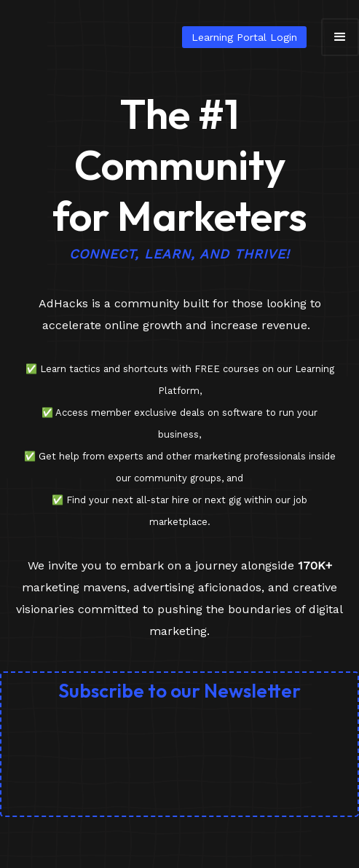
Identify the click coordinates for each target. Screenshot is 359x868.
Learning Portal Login (244, 37)
